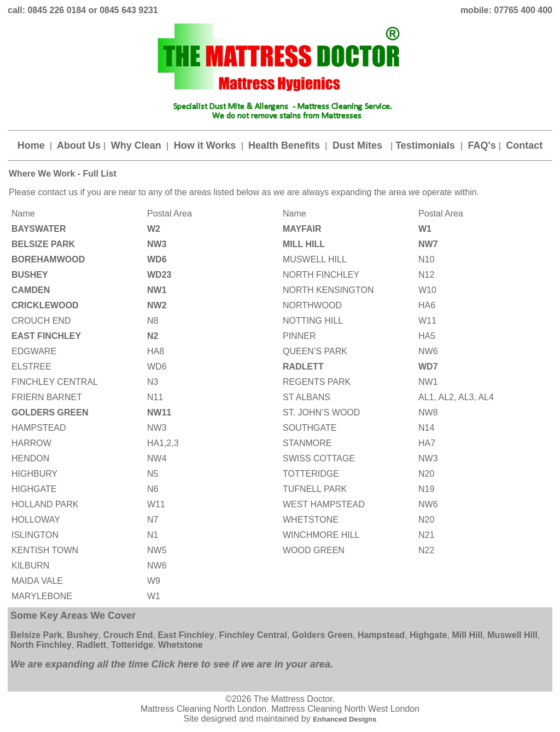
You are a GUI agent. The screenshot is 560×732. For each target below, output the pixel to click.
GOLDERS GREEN (50, 412)
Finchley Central (253, 635)
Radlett (91, 645)
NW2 (157, 305)
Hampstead (381, 635)
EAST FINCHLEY (47, 336)
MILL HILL (304, 244)
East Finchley (186, 635)
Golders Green (321, 635)
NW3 (157, 244)
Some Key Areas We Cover (73, 616)
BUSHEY (30, 275)
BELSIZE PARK (43, 244)
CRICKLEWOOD (45, 305)
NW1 (157, 290)
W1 (425, 229)
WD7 (428, 367)
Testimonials (427, 145)
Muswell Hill (512, 635)
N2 (153, 336)
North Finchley (41, 645)
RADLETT (304, 367)
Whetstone (180, 645)
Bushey (83, 635)
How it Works (205, 145)
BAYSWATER (39, 229)
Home (33, 145)
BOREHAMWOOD (51, 259)
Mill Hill (467, 635)
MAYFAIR (302, 229)
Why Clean (136, 145)
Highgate (428, 635)
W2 (154, 229)
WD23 (159, 275)
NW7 (428, 244)
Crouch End (128, 635)
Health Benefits (285, 145)
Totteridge (131, 645)
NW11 (159, 412)
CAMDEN (32, 290)
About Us (79, 145)
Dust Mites (360, 145)
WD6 (157, 259)
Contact (523, 145)
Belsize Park (36, 635)
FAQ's (482, 145)
